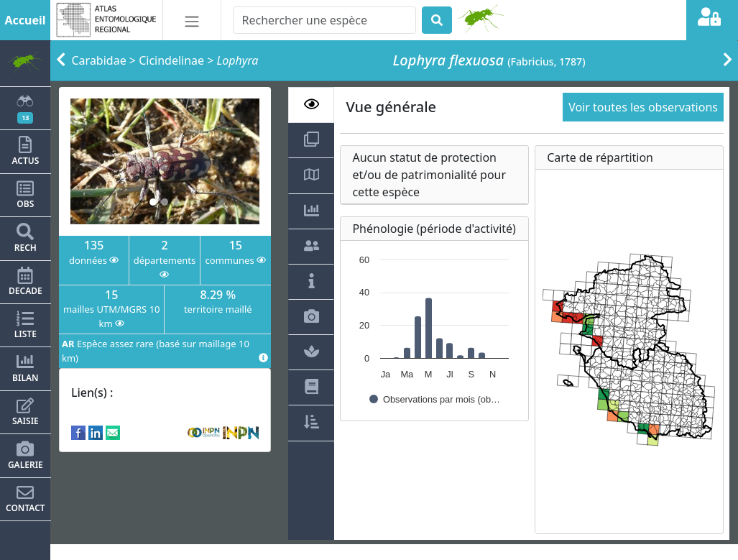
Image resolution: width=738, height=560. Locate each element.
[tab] (311, 105)
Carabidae (99, 60)
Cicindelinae (171, 60)
